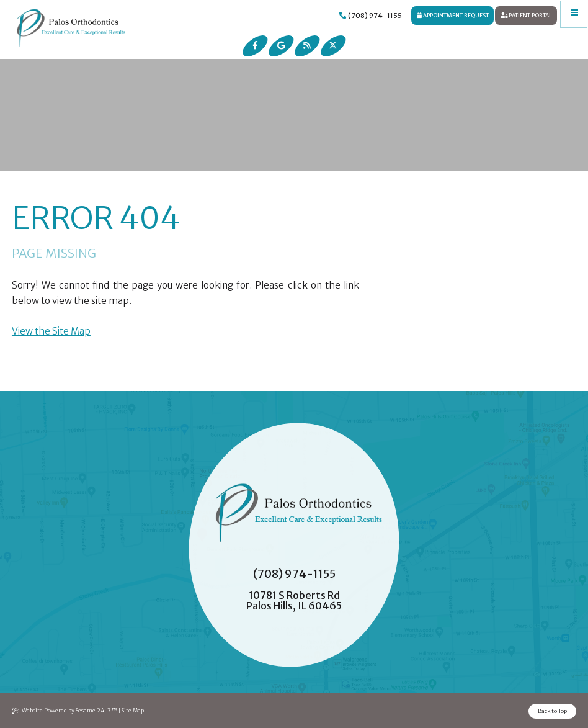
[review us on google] (281, 46)
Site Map (133, 710)
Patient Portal (526, 15)
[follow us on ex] (333, 46)
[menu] (574, 14)
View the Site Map (51, 331)
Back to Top (552, 711)
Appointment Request (453, 15)
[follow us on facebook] (256, 46)
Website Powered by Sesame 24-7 (65, 711)
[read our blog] (307, 46)
